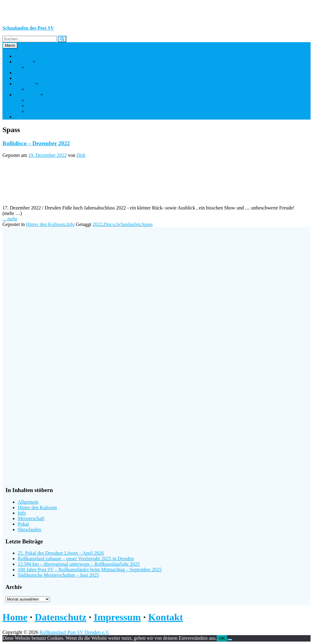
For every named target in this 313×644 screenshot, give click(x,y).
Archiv (34, 89)
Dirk (81, 155)
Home (15, 617)
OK (222, 638)
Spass (147, 224)
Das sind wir (39, 67)
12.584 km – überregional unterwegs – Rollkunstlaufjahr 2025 (79, 564)
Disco (109, 224)
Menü (10, 45)
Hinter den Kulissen (46, 224)
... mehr (10, 219)
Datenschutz (61, 617)
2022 (98, 224)
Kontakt (23, 117)
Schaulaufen (128, 224)
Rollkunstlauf (28, 73)
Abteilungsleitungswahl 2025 (56, 106)
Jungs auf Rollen (31, 78)
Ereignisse (25, 84)
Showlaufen (29, 529)
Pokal (23, 524)
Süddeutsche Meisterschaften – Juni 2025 (58, 575)
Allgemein (28, 502)
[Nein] (230, 640)
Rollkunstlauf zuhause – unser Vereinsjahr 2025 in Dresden (76, 559)
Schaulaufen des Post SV (28, 28)
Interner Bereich (43, 100)
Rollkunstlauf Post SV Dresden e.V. (74, 632)
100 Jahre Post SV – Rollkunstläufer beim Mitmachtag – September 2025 (90, 570)
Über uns (24, 62)
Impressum (117, 617)
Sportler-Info (27, 95)
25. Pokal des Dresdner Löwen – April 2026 (61, 553)
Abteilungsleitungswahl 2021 (56, 111)
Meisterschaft (31, 518)
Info (70, 224)
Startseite (24, 56)
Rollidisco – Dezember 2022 (36, 143)
